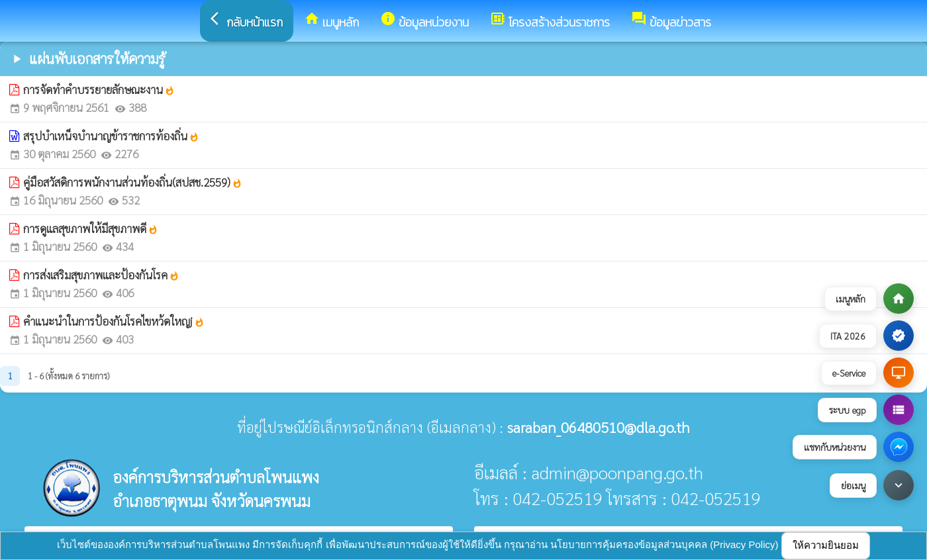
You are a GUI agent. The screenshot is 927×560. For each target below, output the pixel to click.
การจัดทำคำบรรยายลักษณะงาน (99, 89)
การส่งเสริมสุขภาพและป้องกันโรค (101, 275)
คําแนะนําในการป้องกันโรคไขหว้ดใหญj (114, 321)
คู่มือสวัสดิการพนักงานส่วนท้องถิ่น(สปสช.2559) (133, 182)
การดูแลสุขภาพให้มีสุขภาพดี (91, 228)
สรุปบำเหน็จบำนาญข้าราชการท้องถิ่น (111, 136)
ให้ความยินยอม (826, 545)
